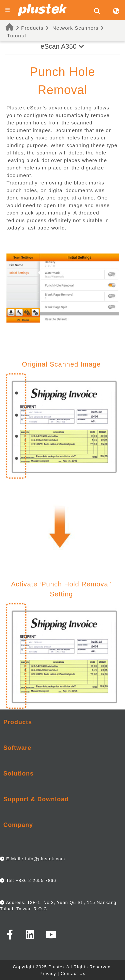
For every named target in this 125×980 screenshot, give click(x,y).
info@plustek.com (45, 859)
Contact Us (73, 973)
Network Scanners (75, 28)
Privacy (48, 973)
